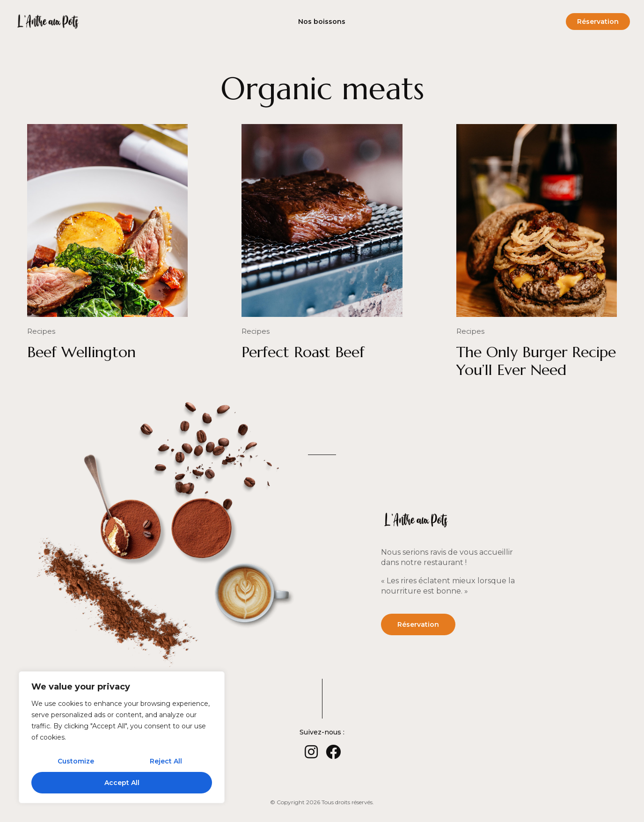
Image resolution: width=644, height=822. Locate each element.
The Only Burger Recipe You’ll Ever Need (536, 360)
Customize (76, 761)
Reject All (166, 761)
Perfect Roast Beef (303, 352)
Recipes (40, 331)
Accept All (122, 783)
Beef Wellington (81, 352)
